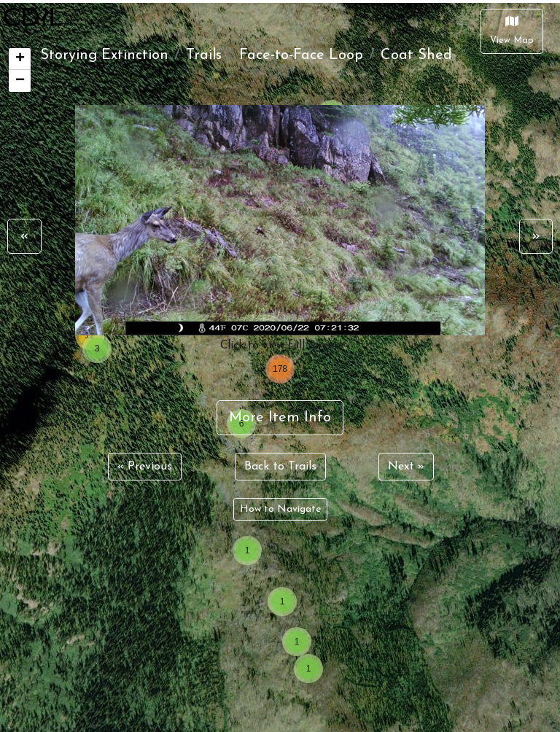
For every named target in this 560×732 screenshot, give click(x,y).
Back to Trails (280, 467)
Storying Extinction (104, 55)
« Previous (145, 467)
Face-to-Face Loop (301, 55)
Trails (204, 55)
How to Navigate (280, 509)
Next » (406, 467)
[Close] (512, 31)
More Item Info (280, 418)
